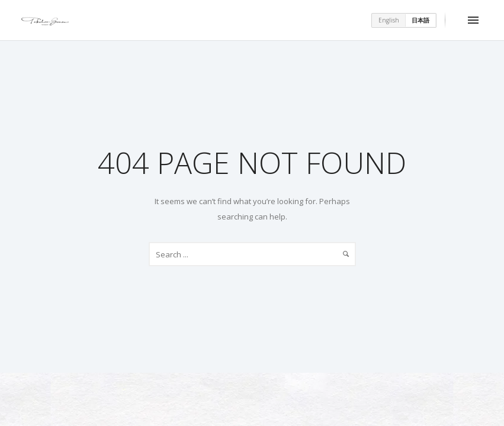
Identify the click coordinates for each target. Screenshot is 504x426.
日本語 (420, 20)
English (389, 20)
